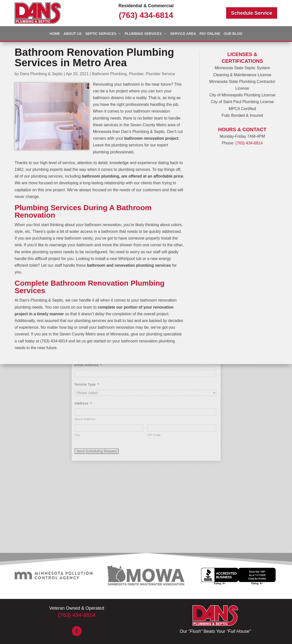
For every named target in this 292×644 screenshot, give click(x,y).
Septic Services (101, 34)
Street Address (85, 367)
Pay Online (210, 34)
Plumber (136, 74)
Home (55, 34)
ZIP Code (154, 383)
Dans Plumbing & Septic (41, 74)
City (78, 383)
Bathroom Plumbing (109, 74)
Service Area (183, 34)
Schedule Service (252, 13)
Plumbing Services (143, 34)
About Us (73, 34)
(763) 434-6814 (146, 15)
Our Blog (233, 34)
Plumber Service (160, 74)
